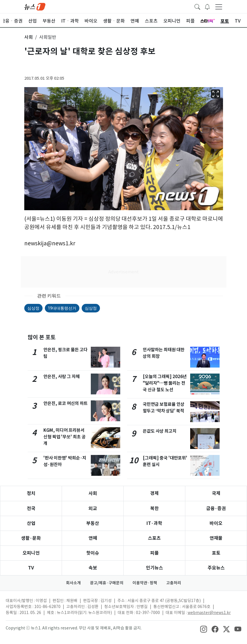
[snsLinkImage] (204, 629)
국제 (216, 493)
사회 (93, 493)
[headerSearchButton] (197, 6)
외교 (93, 508)
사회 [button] (29, 37)
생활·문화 (31, 538)
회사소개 (73, 583)
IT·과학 (154, 523)
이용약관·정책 (145, 583)
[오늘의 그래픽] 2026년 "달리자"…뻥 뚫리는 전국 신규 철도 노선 (165, 383)
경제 (154, 493)
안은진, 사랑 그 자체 (62, 377)
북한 (154, 508)
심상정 (33, 308)
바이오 (216, 523)
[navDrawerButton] (219, 7)
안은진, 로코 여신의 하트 (66, 403)
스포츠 (154, 538)
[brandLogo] (35, 6)
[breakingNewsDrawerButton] (207, 6)
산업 (31, 523)
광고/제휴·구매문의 (107, 583)
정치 (31, 493)
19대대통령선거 (62, 308)
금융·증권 (216, 508)
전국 (31, 508)
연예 (93, 538)
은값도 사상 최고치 (160, 431)
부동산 (93, 523)
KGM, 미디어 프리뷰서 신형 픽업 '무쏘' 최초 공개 (65, 437)
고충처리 (174, 583)
